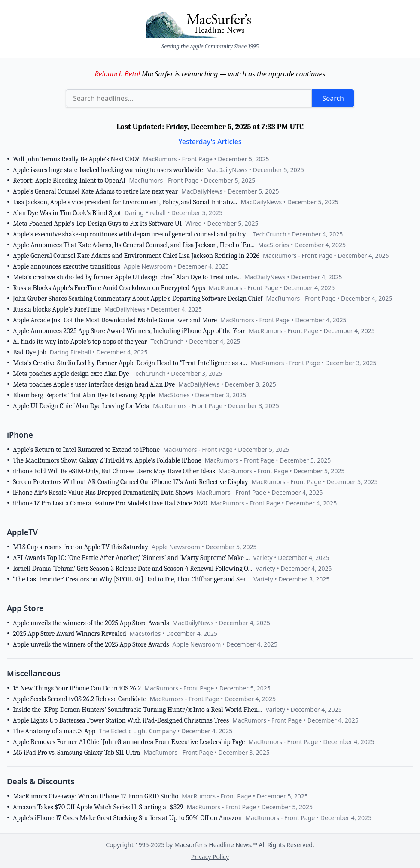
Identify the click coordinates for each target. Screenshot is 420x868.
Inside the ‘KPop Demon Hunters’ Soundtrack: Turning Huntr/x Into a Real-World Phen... (137, 710)
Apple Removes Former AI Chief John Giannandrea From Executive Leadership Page (129, 742)
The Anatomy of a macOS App (54, 731)
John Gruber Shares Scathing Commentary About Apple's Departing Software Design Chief (138, 299)
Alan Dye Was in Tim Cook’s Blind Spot (67, 213)
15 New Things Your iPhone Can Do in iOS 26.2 (77, 688)
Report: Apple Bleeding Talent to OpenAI (69, 181)
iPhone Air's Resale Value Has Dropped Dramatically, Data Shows (103, 493)
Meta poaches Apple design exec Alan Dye (71, 374)
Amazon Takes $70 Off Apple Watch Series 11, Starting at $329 (98, 807)
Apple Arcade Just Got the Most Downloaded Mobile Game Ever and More (115, 320)
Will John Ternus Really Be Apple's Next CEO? (76, 159)
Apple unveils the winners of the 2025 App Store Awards (91, 623)
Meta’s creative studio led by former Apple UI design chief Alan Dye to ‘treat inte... (127, 277)
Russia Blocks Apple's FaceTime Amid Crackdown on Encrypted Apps (109, 288)
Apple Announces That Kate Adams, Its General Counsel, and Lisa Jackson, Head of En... (134, 245)
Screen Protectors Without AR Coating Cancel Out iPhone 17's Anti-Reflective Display (131, 482)
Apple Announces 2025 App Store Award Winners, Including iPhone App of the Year (129, 331)
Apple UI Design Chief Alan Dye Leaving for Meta (81, 406)
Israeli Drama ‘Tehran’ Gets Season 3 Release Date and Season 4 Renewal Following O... (132, 569)
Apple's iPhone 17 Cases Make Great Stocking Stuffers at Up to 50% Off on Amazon (127, 818)
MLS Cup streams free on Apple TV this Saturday (81, 547)
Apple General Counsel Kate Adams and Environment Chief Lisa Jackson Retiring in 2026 (136, 256)
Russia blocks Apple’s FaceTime (57, 309)
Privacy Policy (210, 857)
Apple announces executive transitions (67, 266)
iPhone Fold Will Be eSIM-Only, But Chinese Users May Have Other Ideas (114, 471)
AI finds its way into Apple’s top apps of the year (80, 342)
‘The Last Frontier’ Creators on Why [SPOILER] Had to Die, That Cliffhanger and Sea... (131, 579)
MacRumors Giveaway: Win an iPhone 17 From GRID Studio (96, 796)
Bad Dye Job (29, 352)
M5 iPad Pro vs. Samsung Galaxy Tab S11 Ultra (76, 753)
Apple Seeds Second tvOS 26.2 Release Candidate (79, 699)
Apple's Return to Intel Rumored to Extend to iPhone (86, 450)
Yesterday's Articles (210, 142)
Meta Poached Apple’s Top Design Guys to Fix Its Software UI (97, 224)
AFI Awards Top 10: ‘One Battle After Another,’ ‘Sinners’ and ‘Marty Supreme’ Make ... (131, 558)
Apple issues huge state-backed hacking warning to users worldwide (108, 170)
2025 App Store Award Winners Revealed (70, 634)
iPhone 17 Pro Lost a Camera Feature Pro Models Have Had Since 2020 (110, 503)
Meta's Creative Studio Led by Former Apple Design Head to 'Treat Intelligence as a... (130, 363)
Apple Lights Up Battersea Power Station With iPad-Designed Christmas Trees (121, 720)
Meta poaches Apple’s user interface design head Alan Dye (94, 384)
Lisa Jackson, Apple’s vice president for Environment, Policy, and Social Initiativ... (125, 202)
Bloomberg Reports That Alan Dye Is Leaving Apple (84, 395)
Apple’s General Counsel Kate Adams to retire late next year (95, 191)
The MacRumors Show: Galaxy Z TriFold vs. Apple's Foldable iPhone (107, 460)
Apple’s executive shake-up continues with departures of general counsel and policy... (131, 234)
